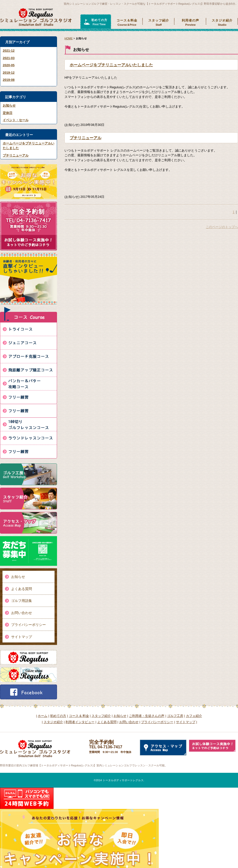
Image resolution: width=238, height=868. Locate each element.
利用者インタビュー (80, 722)
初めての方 (99, 22)
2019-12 (9, 73)
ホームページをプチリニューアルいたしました (111, 65)
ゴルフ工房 (175, 716)
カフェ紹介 (194, 716)
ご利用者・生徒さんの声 (147, 716)
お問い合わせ (22, 613)
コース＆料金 (127, 23)
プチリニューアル (16, 155)
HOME (69, 38)
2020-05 (9, 65)
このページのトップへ (222, 227)
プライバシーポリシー (29, 625)
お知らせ (9, 105)
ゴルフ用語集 (22, 601)
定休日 (8, 113)
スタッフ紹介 (159, 23)
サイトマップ (22, 637)
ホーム (43, 716)
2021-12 (9, 51)
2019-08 (9, 80)
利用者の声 (190, 23)
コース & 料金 (79, 716)
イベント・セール (16, 120)
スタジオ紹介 (222, 23)
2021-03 (9, 58)
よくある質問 (22, 589)
